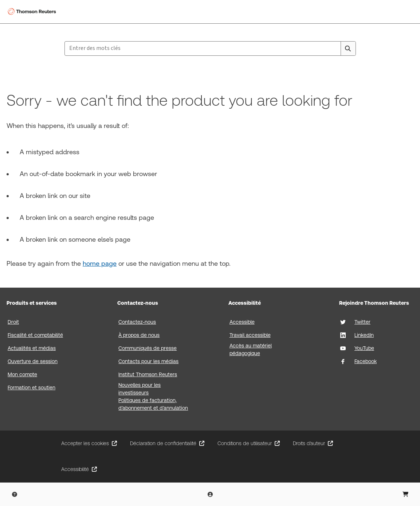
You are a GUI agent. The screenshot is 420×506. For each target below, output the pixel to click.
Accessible (242, 322)
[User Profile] (210, 494)
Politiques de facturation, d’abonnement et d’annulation (153, 404)
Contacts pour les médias (148, 361)
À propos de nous (139, 335)
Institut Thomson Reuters (148, 374)
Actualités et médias (32, 348)
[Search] (348, 48)
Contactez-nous (137, 322)
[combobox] (210, 48)
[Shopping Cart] (405, 494)
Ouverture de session (33, 361)
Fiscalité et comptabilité (35, 335)
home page (100, 263)
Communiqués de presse (148, 348)
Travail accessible (250, 335)
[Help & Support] (15, 494)
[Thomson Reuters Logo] (33, 12)
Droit (13, 322)
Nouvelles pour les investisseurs (140, 389)
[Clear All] (334, 48)
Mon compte (22, 374)
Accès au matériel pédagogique (251, 349)
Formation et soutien (32, 388)
